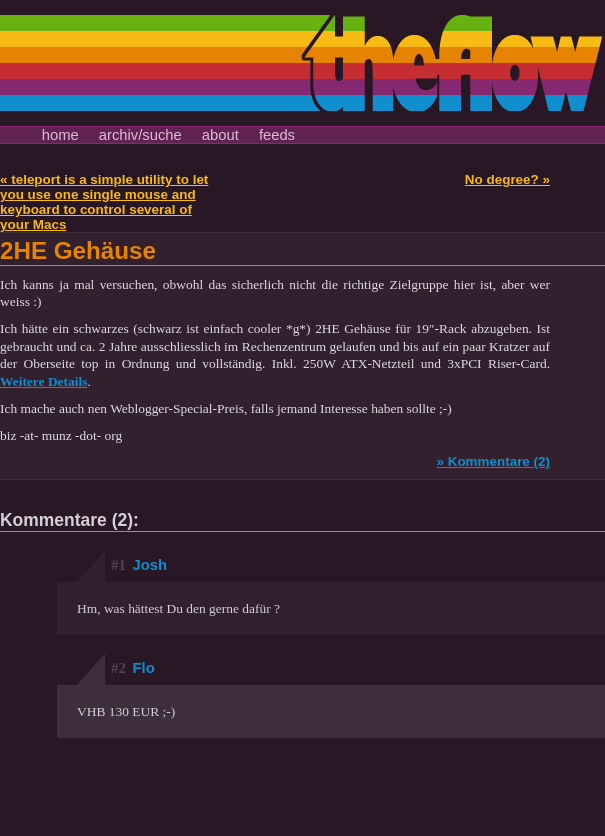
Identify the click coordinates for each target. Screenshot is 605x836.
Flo (201, 668)
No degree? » (507, 179)
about (220, 135)
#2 (118, 668)
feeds (277, 135)
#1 (118, 565)
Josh (223, 565)
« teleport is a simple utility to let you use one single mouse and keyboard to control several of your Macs (104, 202)
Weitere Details (43, 381)
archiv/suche (140, 135)
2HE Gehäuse (78, 250)
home (60, 135)
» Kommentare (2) (493, 461)
